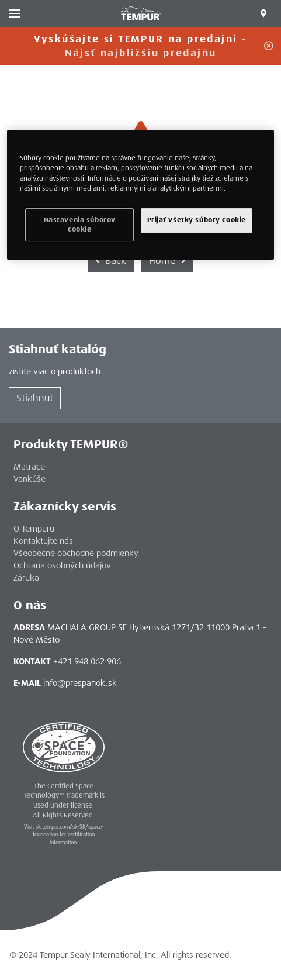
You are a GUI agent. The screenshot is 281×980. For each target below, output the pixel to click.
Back (111, 260)
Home (167, 260)
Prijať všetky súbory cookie (197, 220)
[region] (140, 195)
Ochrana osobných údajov (62, 565)
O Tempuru (34, 529)
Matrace (29, 467)
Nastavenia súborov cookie (80, 225)
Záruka (26, 578)
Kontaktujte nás (43, 541)
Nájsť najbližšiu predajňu (141, 53)
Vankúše (30, 479)
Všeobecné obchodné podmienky (76, 553)
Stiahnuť (35, 398)
